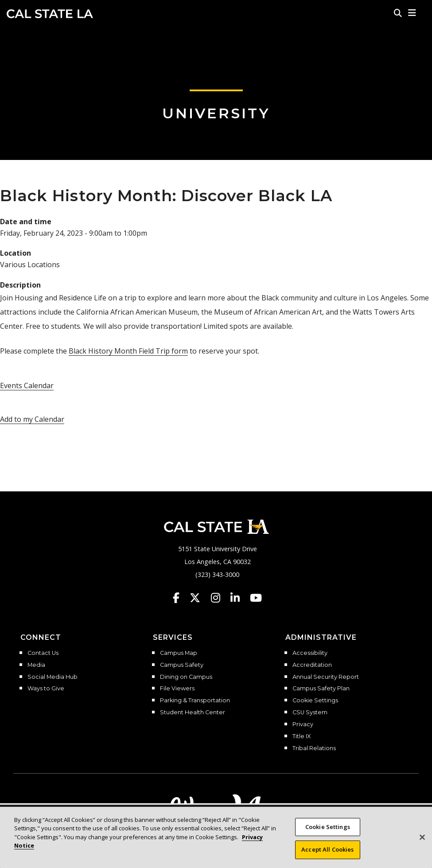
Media (36, 665)
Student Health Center (193, 712)
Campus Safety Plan (321, 689)
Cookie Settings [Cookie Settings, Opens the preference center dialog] (328, 827)
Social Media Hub (53, 677)
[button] (412, 13)
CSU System (310, 712)
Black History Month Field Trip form (128, 351)
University (216, 113)
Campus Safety (182, 665)
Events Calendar (27, 385)
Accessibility (310, 653)
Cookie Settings (315, 701)
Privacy (303, 724)
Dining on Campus (186, 677)
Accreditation (312, 665)
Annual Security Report (326, 677)
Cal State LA (50, 14)
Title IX (302, 736)
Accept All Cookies (327, 849)
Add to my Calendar (32, 419)
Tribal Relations (314, 748)
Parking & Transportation (195, 701)
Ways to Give (46, 689)
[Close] (422, 837)
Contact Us (43, 653)
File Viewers (177, 689)
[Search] (398, 13)
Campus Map (179, 653)
